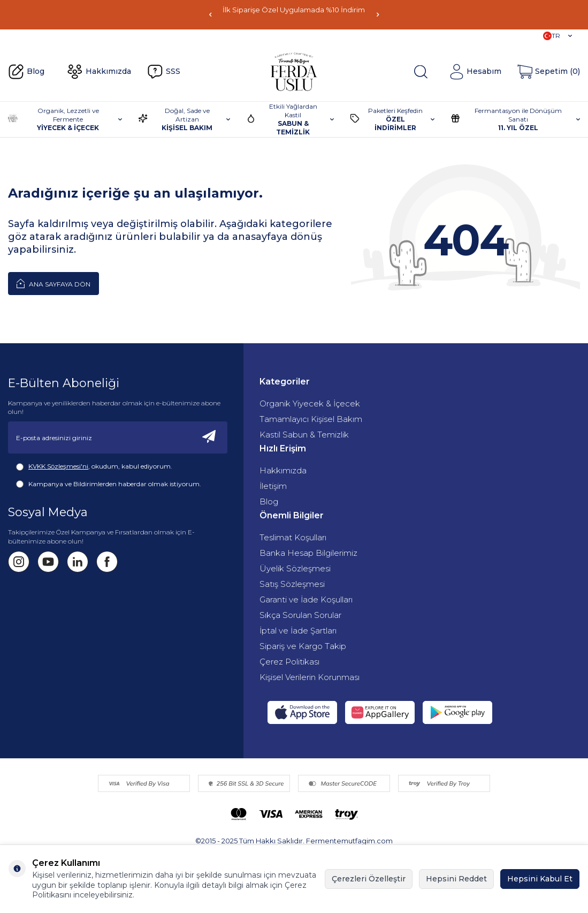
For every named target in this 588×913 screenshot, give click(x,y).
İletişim (273, 486)
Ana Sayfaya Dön (54, 283)
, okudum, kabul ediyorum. (94, 466)
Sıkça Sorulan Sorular (300, 615)
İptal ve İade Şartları (298, 631)
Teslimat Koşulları (293, 537)
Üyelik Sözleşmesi (295, 568)
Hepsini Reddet (456, 879)
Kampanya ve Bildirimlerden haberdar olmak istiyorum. (109, 484)
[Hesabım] (475, 72)
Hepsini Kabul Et (540, 879)
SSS (164, 72)
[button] (210, 15)
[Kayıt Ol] (209, 437)
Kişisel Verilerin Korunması (310, 677)
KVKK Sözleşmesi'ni (58, 466)
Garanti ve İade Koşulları (306, 599)
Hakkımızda (99, 72)
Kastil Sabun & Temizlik (304, 435)
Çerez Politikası (289, 662)
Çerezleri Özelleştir (369, 879)
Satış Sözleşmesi (292, 584)
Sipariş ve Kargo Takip (303, 646)
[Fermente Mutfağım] (294, 72)
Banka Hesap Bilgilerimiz (308, 553)
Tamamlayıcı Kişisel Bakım (311, 419)
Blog (26, 72)
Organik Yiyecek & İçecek (310, 403)
